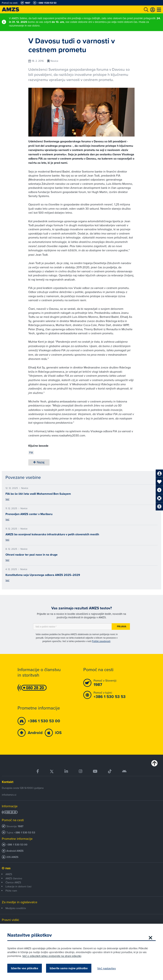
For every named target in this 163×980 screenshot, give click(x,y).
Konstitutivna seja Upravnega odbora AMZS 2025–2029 (43, 575)
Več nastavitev (107, 968)
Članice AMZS (13, 882)
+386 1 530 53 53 (25, 833)
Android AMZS (15, 851)
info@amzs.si (9, 795)
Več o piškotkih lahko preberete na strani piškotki (52, 956)
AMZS (9, 874)
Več (7, 499)
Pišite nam (11, 891)
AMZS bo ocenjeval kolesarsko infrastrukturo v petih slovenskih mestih (52, 534)
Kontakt (8, 782)
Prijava (122, 626)
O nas (6, 868)
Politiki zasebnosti (101, 641)
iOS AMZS (12, 857)
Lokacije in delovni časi (18, 886)
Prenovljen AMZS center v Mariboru (29, 514)
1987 (21, 826)
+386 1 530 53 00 (17, 845)
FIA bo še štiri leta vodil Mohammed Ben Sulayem (38, 494)
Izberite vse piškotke (25, 968)
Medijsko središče (16, 908)
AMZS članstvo (14, 878)
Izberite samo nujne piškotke (69, 968)
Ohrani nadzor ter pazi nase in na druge (32, 555)
